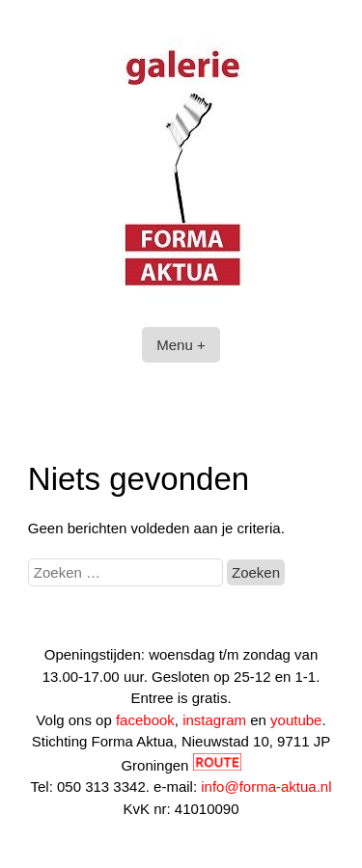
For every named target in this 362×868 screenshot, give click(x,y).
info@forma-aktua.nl (266, 787)
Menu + (181, 345)
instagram (214, 720)
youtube (296, 720)
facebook (145, 720)
